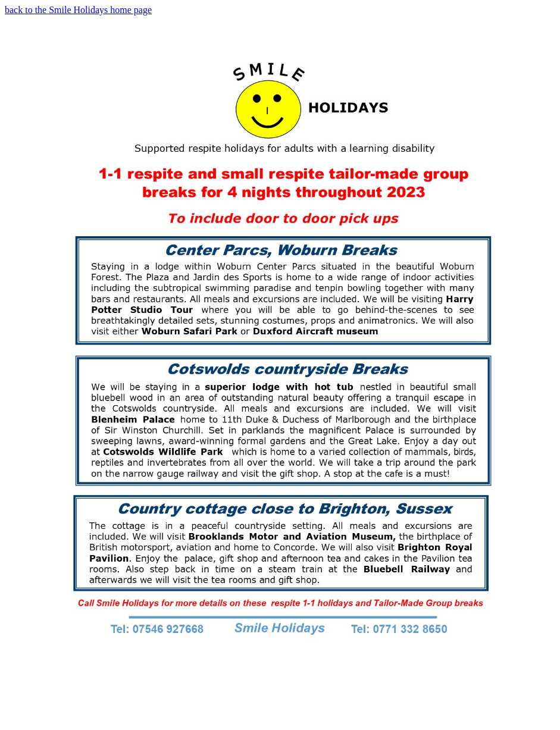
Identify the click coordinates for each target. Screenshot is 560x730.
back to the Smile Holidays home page (78, 10)
